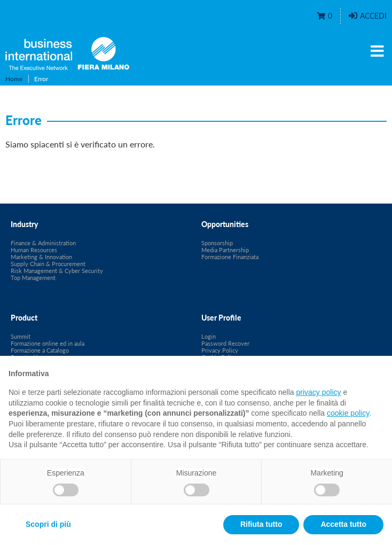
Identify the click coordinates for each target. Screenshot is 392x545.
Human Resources (34, 250)
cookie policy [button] (348, 413)
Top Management (33, 278)
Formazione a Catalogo (40, 350)
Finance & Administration (43, 243)
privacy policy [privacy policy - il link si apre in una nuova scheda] (319, 392)
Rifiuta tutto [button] (261, 524)
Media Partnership (225, 250)
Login (209, 336)
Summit (21, 336)
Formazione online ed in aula (48, 343)
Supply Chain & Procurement (48, 264)
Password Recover (225, 343)
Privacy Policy (220, 350)
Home (14, 79)
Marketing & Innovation (41, 257)
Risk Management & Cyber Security (57, 271)
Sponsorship (217, 243)
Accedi (368, 16)
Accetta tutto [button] (343, 524)
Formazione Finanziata (230, 257)
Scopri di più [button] (48, 524)
